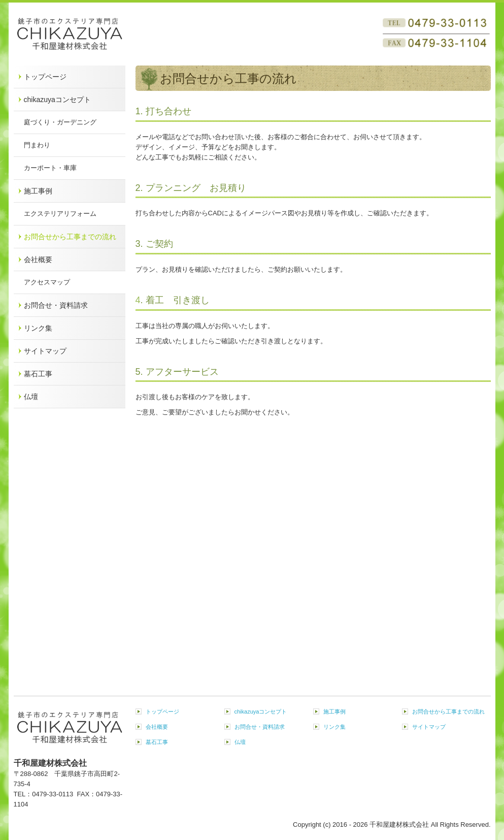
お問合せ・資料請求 (56, 305)
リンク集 (38, 328)
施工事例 (38, 191)
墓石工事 (38, 374)
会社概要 (38, 260)
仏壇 (31, 397)
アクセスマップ (47, 282)
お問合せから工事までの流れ (70, 237)
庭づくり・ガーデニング (60, 122)
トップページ (45, 77)
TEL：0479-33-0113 (45, 794)
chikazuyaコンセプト (57, 100)
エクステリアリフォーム (60, 214)
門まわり (37, 145)
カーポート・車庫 (50, 168)
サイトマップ (45, 351)
